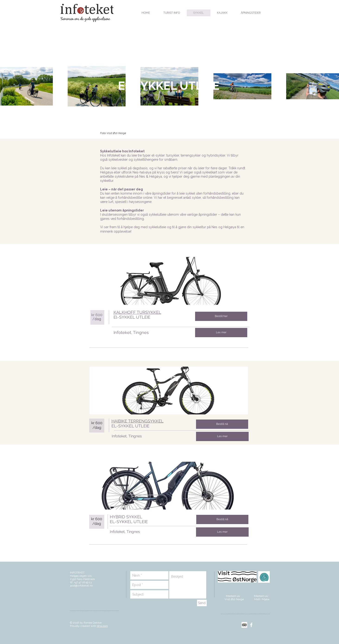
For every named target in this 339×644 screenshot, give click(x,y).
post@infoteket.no (81, 586)
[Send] (202, 603)
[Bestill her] (221, 316)
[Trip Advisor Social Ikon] (244, 625)
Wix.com (102, 626)
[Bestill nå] (222, 424)
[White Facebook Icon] (251, 625)
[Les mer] (221, 333)
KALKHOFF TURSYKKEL (137, 312)
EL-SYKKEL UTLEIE (130, 426)
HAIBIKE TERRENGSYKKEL (138, 421)
